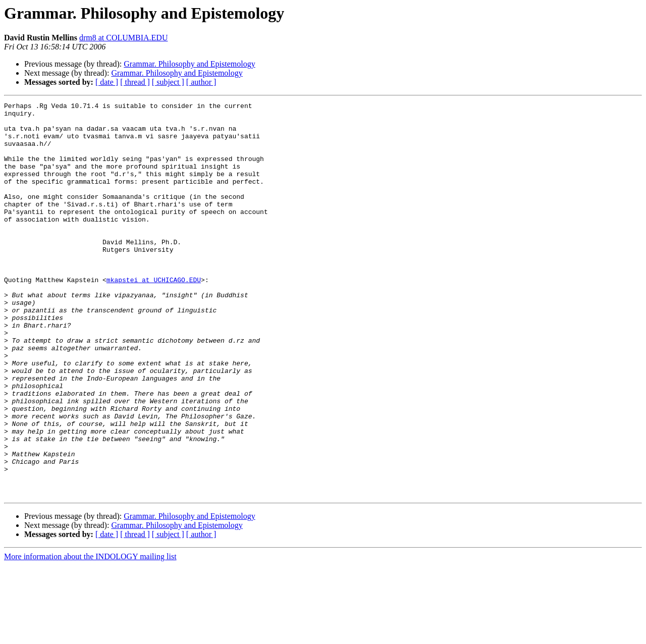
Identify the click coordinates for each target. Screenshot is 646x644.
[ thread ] (135, 82)
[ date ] (107, 82)
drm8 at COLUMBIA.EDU (124, 38)
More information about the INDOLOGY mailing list (90, 635)
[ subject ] (168, 82)
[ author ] (201, 82)
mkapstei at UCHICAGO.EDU (154, 316)
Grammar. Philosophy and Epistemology (189, 64)
